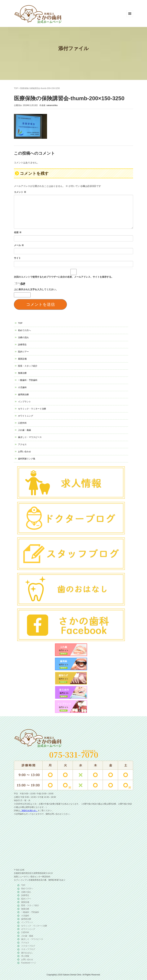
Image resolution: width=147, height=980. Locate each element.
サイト (17, 258)
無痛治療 (22, 373)
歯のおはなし (27, 953)
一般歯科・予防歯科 (28, 380)
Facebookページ (29, 963)
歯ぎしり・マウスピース (30, 437)
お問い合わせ (24, 452)
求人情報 (25, 956)
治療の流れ (23, 337)
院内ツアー (23, 352)
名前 (18, 232)
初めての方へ (24, 330)
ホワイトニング (26, 416)
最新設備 (22, 359)
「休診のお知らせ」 (29, 810)
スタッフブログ (28, 949)
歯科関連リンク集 (27, 459)
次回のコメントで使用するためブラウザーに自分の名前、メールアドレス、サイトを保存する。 (64, 277)
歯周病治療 (23, 394)
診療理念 (22, 345)
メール (19, 245)
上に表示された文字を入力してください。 (36, 289)
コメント (20, 192)
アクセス (22, 444)
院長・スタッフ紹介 (28, 366)
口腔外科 (22, 423)
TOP (16, 88)
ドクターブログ (28, 946)
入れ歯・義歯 (24, 430)
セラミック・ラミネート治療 (32, 409)
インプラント (24, 402)
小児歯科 (22, 387)
